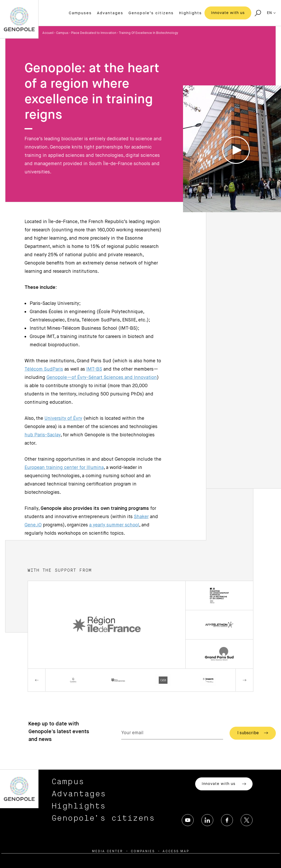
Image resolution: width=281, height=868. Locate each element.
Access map (176, 851)
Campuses (80, 13)
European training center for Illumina (64, 468)
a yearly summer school (114, 525)
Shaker (141, 517)
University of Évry (63, 418)
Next (244, 680)
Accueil (48, 33)
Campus (62, 33)
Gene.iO (33, 525)
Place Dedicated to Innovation (94, 33)
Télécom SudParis (44, 369)
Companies (143, 851)
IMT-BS (94, 369)
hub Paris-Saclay (43, 435)
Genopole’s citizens (151, 13)
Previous (37, 680)
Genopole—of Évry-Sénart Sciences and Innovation (102, 378)
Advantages (110, 13)
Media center (108, 851)
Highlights (190, 13)
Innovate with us (228, 13)
